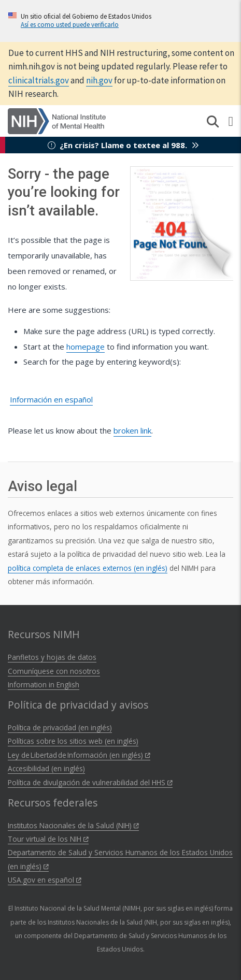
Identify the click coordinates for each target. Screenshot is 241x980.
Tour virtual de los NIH (48, 839)
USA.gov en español (45, 880)
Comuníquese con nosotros (54, 671)
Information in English (44, 684)
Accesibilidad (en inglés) (46, 768)
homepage (86, 347)
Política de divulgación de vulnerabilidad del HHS (90, 782)
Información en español (51, 399)
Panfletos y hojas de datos (52, 657)
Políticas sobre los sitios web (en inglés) (73, 741)
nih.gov (99, 80)
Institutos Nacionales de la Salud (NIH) (73, 825)
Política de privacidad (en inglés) (60, 727)
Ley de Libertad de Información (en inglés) (79, 755)
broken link (132, 430)
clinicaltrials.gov (39, 80)
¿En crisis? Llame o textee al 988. (123, 145)
